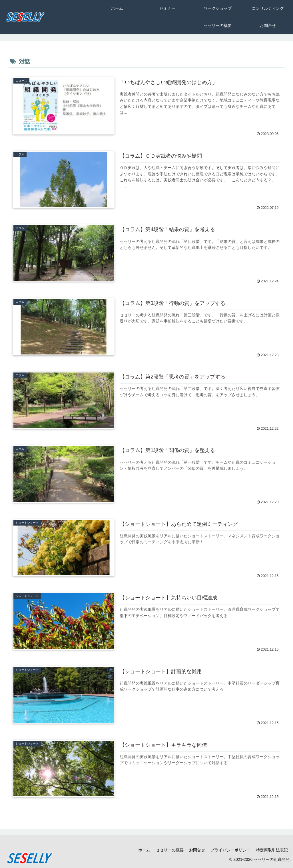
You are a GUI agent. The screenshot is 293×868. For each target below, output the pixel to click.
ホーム (142, 850)
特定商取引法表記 (272, 850)
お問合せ (196, 850)
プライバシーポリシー (230, 850)
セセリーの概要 (168, 850)
